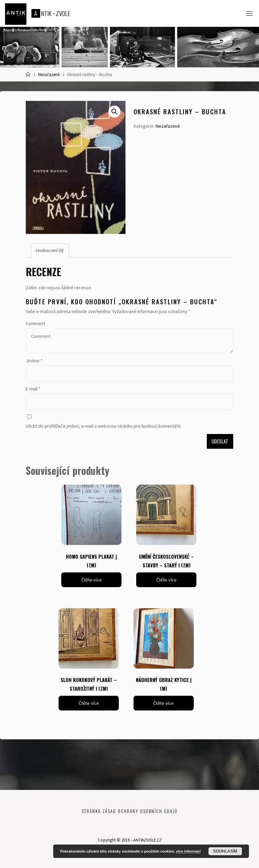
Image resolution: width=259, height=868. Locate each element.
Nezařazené (49, 75)
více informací (188, 851)
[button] (114, 112)
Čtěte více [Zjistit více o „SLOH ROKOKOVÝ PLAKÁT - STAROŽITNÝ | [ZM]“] (89, 703)
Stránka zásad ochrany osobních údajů (130, 811)
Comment (35, 323)
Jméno (34, 361)
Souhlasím (225, 851)
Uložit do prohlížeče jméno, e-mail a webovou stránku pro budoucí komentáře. (104, 426)
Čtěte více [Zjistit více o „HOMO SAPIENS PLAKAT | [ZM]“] (92, 580)
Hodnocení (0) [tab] (50, 250)
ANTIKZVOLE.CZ (147, 840)
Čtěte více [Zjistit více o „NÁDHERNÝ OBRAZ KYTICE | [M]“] (163, 703)
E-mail (33, 389)
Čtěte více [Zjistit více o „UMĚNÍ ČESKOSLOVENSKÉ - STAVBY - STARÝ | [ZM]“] (166, 580)
